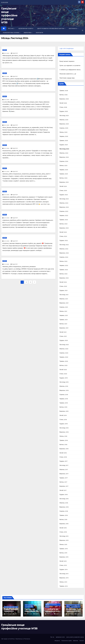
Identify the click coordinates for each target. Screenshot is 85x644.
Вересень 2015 (64, 540)
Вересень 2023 (64, 207)
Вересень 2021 (64, 303)
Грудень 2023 (64, 195)
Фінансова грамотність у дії (68, 74)
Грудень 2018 (64, 424)
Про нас (11, 29)
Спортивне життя (29, 607)
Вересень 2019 (64, 390)
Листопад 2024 (64, 149)
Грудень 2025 (64, 111)
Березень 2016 (64, 524)
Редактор (14, 53)
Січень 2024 (63, 191)
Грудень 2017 (64, 461)
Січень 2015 (63, 565)
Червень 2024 (64, 170)
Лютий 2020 (63, 370)
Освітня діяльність (76, 607)
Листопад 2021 (64, 295)
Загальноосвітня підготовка (11, 607)
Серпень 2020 (64, 353)
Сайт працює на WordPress (8, 639)
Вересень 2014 (64, 578)
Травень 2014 (64, 586)
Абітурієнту (73, 29)
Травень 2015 (64, 549)
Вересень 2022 (64, 253)
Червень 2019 (64, 399)
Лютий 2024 (63, 186)
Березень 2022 (64, 278)
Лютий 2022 (63, 282)
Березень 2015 (64, 557)
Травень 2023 (64, 220)
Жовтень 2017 (64, 470)
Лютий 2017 (63, 490)
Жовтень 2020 (64, 349)
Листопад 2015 (64, 536)
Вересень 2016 (64, 507)
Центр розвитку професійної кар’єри (51, 29)
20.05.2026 (9, 614)
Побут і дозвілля (29, 605)
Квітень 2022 (63, 274)
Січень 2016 (63, 532)
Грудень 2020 (64, 340)
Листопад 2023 (64, 199)
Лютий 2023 (63, 232)
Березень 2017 (64, 486)
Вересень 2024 (64, 157)
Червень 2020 (64, 357)
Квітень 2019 (63, 407)
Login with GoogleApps (67, 48)
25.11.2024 (7, 148)
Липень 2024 (63, 166)
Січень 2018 (63, 457)
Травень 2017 (64, 478)
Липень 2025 (63, 132)
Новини (5, 50)
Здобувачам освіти (26, 29)
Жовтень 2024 (64, 153)
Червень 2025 (64, 136)
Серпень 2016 (64, 511)
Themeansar (27, 639)
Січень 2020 (63, 374)
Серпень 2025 (64, 128)
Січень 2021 (63, 336)
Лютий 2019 (63, 415)
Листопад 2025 (64, 116)
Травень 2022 (64, 270)
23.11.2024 (7, 172)
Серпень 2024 (64, 161)
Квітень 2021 (63, 324)
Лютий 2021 (63, 332)
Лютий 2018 (63, 453)
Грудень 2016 (64, 495)
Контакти (39, 33)
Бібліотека (28, 33)
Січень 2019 (63, 420)
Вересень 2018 (64, 432)
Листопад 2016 (64, 499)
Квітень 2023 (63, 224)
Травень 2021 (64, 320)
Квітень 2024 (63, 178)
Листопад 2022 (64, 245)
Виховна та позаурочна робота (51, 605)
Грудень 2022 (64, 240)
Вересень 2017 (64, 474)
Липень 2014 (63, 582)
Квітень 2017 (63, 482)
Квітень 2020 (63, 365)
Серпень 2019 (64, 395)
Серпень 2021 (64, 307)
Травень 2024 (64, 174)
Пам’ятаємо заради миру (67, 78)
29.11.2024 (7, 53)
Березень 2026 (64, 99)
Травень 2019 (64, 403)
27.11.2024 (7, 76)
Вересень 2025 (64, 124)
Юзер (15, 614)
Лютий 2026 (63, 103)
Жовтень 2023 (64, 203)
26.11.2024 (7, 100)
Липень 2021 (63, 311)
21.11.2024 (7, 264)
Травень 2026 (64, 91)
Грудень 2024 (64, 145)
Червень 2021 (64, 315)
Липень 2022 (63, 261)
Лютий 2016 (63, 528)
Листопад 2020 (64, 345)
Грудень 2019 (64, 378)
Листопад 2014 (64, 574)
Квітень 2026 (63, 95)
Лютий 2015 (63, 561)
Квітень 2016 (63, 519)
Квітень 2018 (63, 445)
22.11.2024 (7, 195)
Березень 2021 (64, 328)
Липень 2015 (63, 544)
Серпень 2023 (64, 211)
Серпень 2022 (64, 257)
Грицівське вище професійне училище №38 (9, 15)
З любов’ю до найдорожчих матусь (70, 70)
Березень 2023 (64, 228)
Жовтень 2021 (64, 299)
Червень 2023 (64, 215)
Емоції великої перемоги (67, 61)
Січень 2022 (63, 286)
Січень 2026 (63, 107)
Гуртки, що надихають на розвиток (70, 65)
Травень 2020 (64, 361)
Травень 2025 (64, 141)
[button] (83, 31)
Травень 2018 (64, 440)
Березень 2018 (64, 449)
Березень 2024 (64, 182)
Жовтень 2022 (64, 249)
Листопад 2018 (64, 428)
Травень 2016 (64, 515)
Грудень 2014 (64, 569)
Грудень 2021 (64, 290)
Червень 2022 (64, 265)
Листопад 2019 (64, 382)
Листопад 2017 (64, 465)
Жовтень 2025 (64, 120)
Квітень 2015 (63, 553)
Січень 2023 (63, 236)
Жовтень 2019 (64, 386)
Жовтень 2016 (64, 503)
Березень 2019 (64, 411)
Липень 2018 (63, 436)
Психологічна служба (11, 33)
